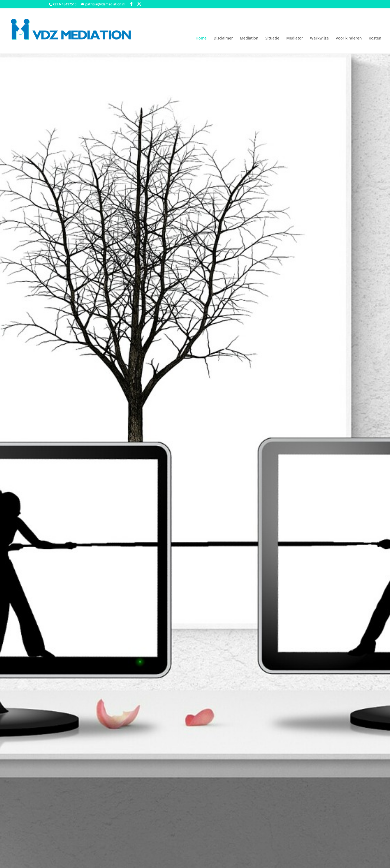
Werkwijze (319, 38)
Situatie (272, 38)
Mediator (295, 38)
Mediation (249, 38)
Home (201, 38)
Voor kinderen (349, 38)
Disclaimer (223, 38)
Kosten (375, 38)
